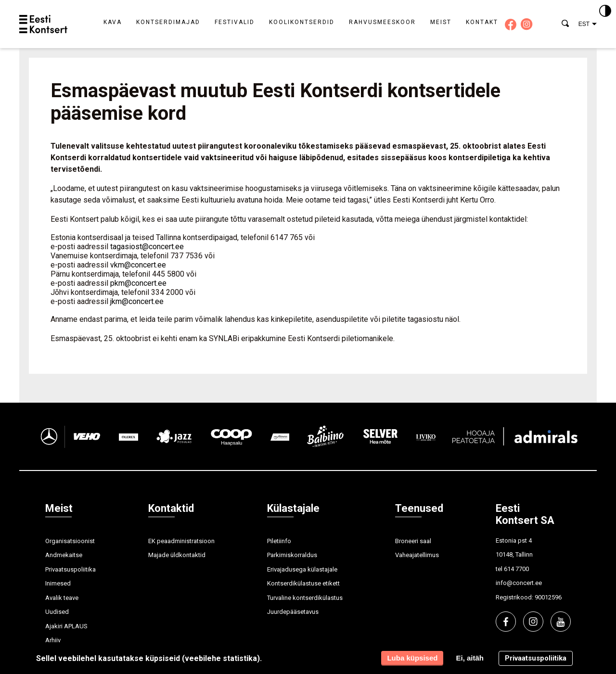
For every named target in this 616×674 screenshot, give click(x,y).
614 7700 (516, 569)
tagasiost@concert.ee (147, 247)
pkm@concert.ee (138, 283)
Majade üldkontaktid (177, 555)
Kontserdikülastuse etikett (303, 583)
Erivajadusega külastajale (302, 569)
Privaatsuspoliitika (71, 569)
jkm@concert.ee (137, 301)
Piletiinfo (279, 541)
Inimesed (58, 583)
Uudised (57, 612)
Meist (441, 22)
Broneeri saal (413, 541)
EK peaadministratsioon (181, 541)
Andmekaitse (64, 555)
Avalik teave (62, 598)
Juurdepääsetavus (293, 612)
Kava (113, 22)
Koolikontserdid (302, 22)
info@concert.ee (519, 583)
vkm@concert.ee (138, 265)
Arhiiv (53, 640)
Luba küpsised (412, 658)
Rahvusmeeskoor (382, 22)
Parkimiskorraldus (292, 555)
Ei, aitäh (470, 658)
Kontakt (482, 22)
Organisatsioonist (70, 541)
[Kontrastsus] (605, 12)
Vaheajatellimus (417, 555)
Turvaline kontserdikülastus (305, 598)
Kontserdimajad (168, 22)
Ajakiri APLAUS (66, 626)
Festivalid (235, 22)
